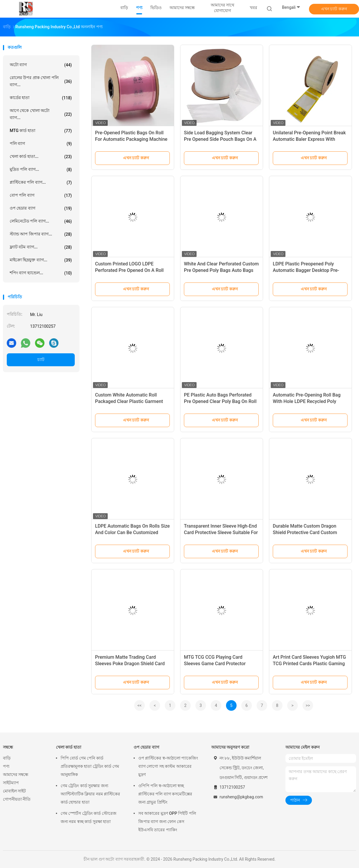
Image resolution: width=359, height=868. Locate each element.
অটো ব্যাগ (41, 65)
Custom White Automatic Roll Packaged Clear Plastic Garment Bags (129, 401)
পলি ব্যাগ (41, 144)
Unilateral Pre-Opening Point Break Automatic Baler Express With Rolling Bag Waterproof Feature (309, 139)
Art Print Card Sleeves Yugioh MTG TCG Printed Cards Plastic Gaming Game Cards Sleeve (309, 664)
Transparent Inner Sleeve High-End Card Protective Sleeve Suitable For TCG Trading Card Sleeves (221, 532)
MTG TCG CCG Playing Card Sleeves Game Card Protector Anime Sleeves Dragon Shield (215, 664)
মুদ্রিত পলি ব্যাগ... (41, 170)
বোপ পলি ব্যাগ (41, 195)
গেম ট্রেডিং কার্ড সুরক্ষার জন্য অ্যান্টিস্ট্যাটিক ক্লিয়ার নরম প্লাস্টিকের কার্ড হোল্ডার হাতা (90, 794)
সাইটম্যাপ (11, 783)
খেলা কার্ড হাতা (69, 747)
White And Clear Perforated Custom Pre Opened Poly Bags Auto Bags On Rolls (221, 270)
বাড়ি (7, 758)
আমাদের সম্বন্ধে (16, 775)
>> (308, 705)
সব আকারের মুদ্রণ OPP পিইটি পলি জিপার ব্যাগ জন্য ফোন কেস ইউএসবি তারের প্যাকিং (167, 822)
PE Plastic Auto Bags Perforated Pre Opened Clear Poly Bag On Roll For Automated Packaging (220, 401)
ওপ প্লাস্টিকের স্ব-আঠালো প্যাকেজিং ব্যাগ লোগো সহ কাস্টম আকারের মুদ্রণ (168, 766)
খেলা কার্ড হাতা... (41, 157)
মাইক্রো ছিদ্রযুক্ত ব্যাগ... (41, 260)
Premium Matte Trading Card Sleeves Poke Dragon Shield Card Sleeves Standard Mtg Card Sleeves (132, 664)
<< (139, 705)
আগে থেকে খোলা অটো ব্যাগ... (41, 114)
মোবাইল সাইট (14, 791)
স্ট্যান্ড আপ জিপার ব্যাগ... (41, 234)
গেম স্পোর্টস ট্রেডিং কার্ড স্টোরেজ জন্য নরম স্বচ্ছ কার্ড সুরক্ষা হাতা (89, 817)
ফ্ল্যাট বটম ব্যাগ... (41, 247)
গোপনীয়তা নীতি (17, 799)
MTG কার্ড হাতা (41, 131)
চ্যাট (41, 359)
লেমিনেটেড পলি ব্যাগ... (41, 221)
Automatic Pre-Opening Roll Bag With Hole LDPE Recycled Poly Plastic (307, 401)
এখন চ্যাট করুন (334, 9)
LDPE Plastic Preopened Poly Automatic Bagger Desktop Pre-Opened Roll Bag (306, 270)
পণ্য (6, 766)
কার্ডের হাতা (41, 98)
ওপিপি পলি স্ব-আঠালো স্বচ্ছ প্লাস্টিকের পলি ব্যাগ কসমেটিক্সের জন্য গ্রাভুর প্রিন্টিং (165, 794)
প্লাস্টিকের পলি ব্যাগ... (41, 183)
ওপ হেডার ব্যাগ (41, 208)
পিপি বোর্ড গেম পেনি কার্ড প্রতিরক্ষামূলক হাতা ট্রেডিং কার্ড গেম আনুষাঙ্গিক (90, 766)
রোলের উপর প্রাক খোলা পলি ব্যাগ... (41, 81)
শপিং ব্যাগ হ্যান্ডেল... (41, 273)
